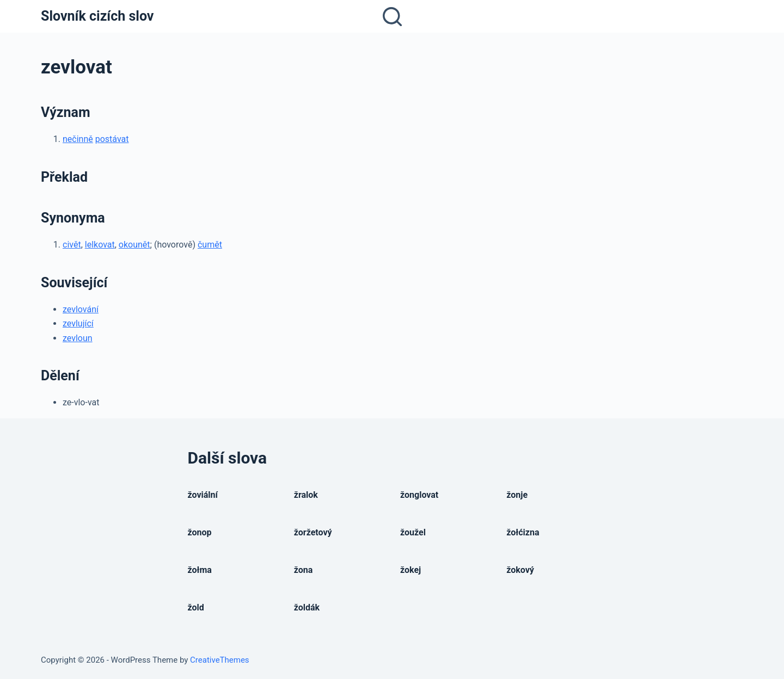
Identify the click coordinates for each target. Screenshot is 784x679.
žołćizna (523, 532)
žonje (517, 495)
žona (304, 570)
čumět (210, 245)
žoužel (413, 532)
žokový (520, 570)
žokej (411, 570)
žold (196, 607)
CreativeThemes (220, 660)
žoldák (307, 607)
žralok (306, 495)
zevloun (78, 338)
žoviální (203, 495)
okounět (134, 245)
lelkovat (100, 245)
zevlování (81, 309)
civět (72, 245)
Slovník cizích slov (97, 16)
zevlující (78, 323)
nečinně (78, 139)
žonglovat (419, 495)
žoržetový (313, 532)
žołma (200, 570)
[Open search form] (392, 17)
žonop (200, 532)
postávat (112, 139)
